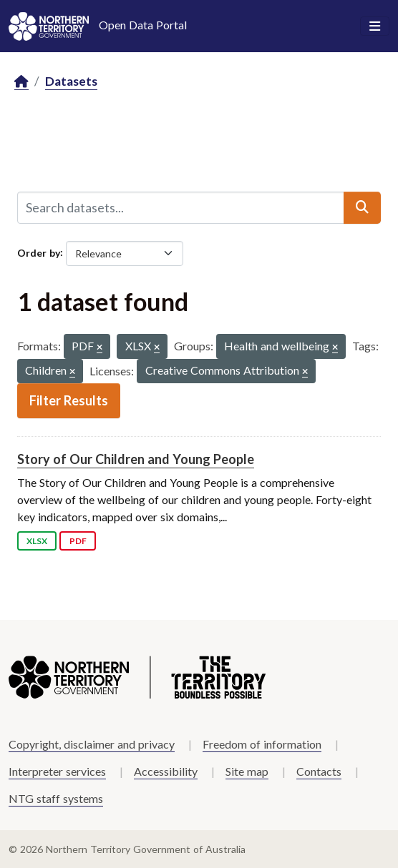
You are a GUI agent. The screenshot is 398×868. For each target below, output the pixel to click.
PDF (78, 541)
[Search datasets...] (181, 207)
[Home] (21, 82)
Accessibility (166, 771)
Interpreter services (57, 771)
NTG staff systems (56, 798)
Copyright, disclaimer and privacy (92, 744)
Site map (247, 771)
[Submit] (362, 207)
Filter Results (69, 400)
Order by (39, 252)
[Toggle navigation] (375, 26)
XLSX (37, 541)
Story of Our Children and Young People (136, 459)
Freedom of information (262, 744)
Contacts (319, 771)
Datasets (71, 81)
